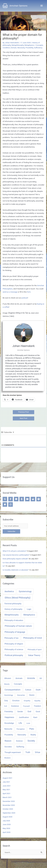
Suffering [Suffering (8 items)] (20, 747)
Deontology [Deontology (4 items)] (9, 695)
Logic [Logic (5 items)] (29, 609)
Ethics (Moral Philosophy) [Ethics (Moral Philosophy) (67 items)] (18, 598)
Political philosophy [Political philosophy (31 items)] (14, 655)
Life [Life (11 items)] (20, 723)
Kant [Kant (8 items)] (35, 717)
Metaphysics (29, 45)
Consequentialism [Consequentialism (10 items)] (12, 690)
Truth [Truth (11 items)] (28, 752)
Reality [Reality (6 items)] (33, 735)
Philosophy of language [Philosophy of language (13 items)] (15, 632)
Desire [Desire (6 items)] (32, 695)
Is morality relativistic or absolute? (16, 570)
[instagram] (11, 504)
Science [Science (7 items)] (19, 741)
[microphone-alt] (22, 499)
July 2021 (6, 782)
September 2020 (9, 813)
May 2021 (6, 790)
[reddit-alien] (33, 499)
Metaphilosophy (18, 45)
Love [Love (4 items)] (28, 723)
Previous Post (24, 412)
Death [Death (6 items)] (38, 690)
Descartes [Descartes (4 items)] (21, 695)
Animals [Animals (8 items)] (19, 678)
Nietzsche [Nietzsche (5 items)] (8, 729)
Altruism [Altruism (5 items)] (8, 678)
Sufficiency (38, 48)
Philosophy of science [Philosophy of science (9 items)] (14, 649)
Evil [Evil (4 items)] (6, 706)
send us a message (10, 292)
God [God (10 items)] (29, 711)
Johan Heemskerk (23, 346)
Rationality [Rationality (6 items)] (22, 735)
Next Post (24, 418)
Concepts (39, 45)
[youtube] (28, 499)
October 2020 (8, 809)
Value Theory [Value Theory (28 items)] (34, 655)
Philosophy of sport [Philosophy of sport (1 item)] (35, 650)
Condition (6, 48)
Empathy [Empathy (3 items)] (27, 701)
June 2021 (7, 786)
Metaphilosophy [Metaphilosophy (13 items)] (12, 615)
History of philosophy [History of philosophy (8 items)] (13, 609)
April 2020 (7, 832)
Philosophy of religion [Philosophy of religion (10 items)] (14, 644)
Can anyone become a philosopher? (16, 555)
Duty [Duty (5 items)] (6, 701)
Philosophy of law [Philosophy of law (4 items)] (11, 638)
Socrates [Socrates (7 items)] (8, 747)
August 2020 (7, 817)
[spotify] (39, 499)
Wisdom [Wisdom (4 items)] (7, 758)
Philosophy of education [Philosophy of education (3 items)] (14, 620)
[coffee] (5, 504)
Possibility (29, 48)
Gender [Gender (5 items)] (20, 712)
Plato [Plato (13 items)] (32, 729)
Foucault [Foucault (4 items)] (27, 706)
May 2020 (6, 828)
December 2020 (9, 801)
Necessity (21, 48)
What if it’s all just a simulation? (15, 551)
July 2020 (6, 821)
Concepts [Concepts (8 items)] (18, 684)
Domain (14, 48)
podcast (25, 298)
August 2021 (7, 778)
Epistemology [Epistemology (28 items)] (25, 591)
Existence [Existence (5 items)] (15, 706)
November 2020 (9, 805)
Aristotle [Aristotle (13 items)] (31, 678)
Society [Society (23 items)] (31, 741)
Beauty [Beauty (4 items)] (7, 684)
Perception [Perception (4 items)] (21, 729)
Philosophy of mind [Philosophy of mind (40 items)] (32, 638)
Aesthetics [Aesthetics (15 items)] (9, 591)
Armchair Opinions (18, 6)
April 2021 (7, 793)
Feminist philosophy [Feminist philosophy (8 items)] (13, 604)
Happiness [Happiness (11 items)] (9, 717)
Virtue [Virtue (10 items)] (37, 752)
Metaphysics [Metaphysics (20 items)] (29, 615)
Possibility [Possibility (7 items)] (9, 735)
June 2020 (7, 824)
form (29, 292)
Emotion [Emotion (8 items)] (16, 701)
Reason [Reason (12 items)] (8, 741)
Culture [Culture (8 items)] (28, 690)
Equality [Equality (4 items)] (37, 701)
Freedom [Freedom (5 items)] (37, 706)
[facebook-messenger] (16, 499)
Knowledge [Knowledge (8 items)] (9, 723)
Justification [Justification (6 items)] (24, 717)
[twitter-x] (5, 499)
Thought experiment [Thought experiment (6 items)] (13, 752)
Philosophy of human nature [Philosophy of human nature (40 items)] (18, 626)
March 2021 (7, 797)
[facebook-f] (11, 499)
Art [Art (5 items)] (41, 678)
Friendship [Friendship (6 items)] (9, 712)
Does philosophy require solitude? (15, 559)
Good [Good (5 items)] (38, 712)
